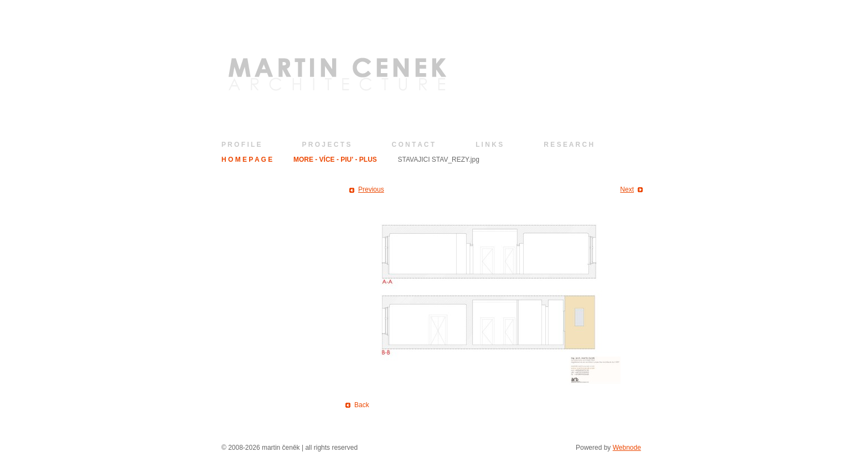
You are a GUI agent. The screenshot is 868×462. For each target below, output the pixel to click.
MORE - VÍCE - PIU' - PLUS (335, 160)
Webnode (627, 448)
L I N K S (489, 145)
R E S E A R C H (569, 145)
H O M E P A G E (247, 160)
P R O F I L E (241, 145)
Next (627, 189)
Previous (371, 189)
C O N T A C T (413, 145)
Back (362, 405)
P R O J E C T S (327, 145)
